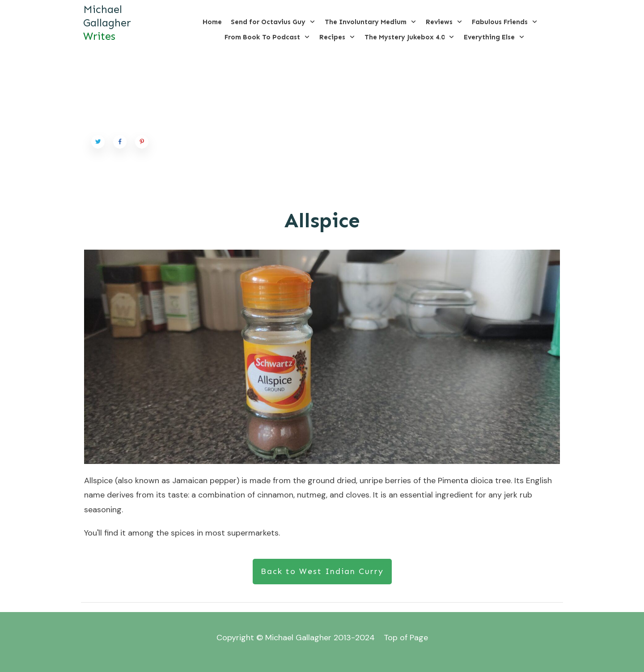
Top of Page (406, 638)
